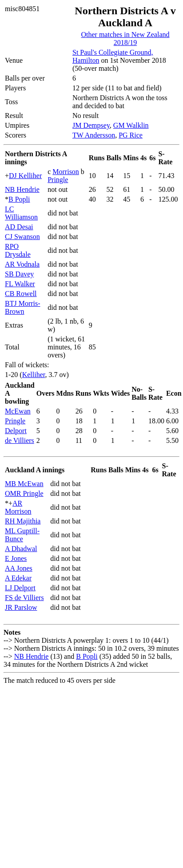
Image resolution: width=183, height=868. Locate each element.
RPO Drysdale (18, 250)
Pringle (58, 180)
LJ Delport (20, 588)
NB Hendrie (22, 189)
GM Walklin (131, 125)
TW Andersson (94, 135)
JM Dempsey (91, 125)
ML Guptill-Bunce (22, 535)
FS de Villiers (24, 598)
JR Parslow (21, 607)
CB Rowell (21, 294)
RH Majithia (23, 521)
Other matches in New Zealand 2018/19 (125, 39)
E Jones (16, 558)
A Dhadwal (21, 549)
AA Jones (19, 568)
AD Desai (19, 227)
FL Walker (20, 284)
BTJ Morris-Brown (23, 307)
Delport (16, 431)
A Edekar (18, 578)
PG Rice (131, 135)
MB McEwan (24, 484)
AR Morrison (18, 507)
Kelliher (34, 375)
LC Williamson (21, 213)
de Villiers (20, 440)
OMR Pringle (24, 493)
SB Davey (19, 274)
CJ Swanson (22, 237)
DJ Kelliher (25, 176)
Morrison (66, 172)
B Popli (19, 199)
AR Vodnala (22, 264)
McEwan (18, 411)
